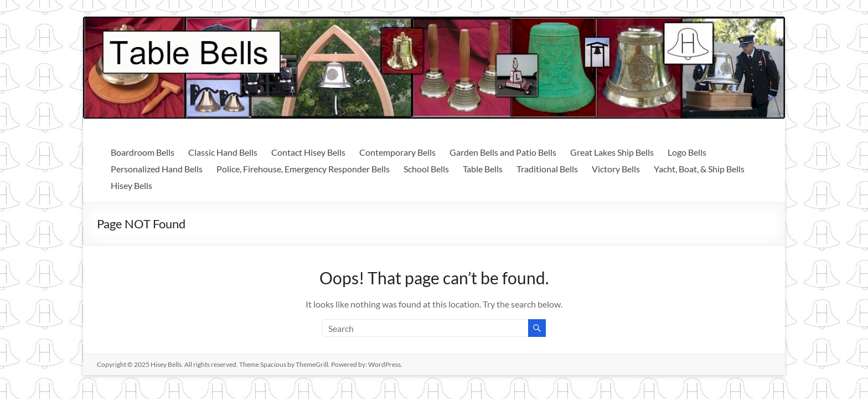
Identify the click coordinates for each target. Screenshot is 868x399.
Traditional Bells (547, 169)
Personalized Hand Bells (157, 169)
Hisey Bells (131, 185)
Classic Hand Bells (223, 152)
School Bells (426, 169)
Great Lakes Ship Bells (612, 152)
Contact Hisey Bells (308, 152)
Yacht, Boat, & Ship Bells (699, 169)
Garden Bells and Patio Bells (503, 152)
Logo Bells (687, 152)
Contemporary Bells (397, 152)
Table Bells (483, 169)
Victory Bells (616, 169)
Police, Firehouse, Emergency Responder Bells (303, 169)
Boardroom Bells (143, 152)
